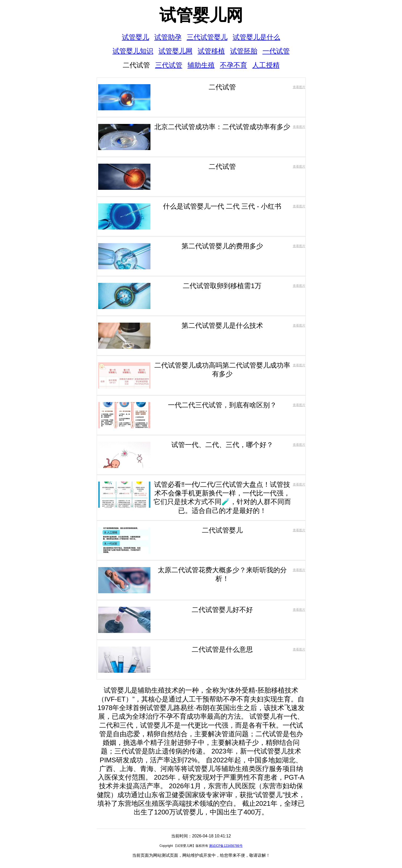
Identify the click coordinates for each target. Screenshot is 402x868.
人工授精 (266, 65)
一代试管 (276, 51)
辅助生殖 (201, 65)
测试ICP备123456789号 (226, 846)
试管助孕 (168, 37)
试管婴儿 (136, 37)
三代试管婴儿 (207, 37)
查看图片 (299, 87)
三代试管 (169, 65)
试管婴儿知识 (133, 51)
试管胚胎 (244, 51)
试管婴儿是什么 (257, 37)
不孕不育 (234, 65)
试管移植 (211, 51)
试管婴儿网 (201, 15)
